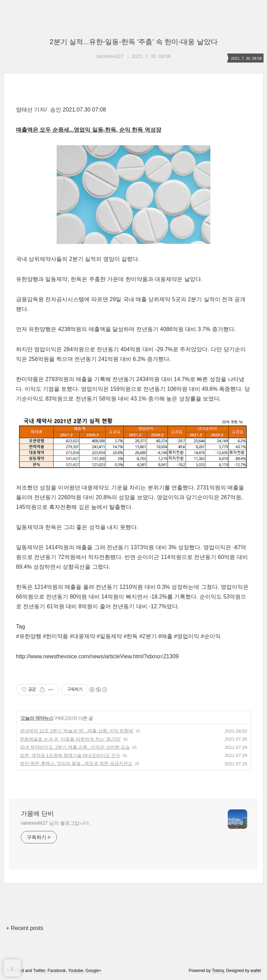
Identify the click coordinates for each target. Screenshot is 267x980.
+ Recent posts (25, 928)
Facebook (57, 971)
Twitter (39, 971)
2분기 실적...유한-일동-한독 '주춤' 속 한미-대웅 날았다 (133, 42)
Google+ (94, 971)
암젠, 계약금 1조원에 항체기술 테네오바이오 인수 (70, 755)
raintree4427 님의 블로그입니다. (56, 823)
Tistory (218, 971)
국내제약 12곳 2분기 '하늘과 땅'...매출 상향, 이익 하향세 (76, 731)
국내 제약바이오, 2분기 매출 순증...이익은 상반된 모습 (75, 747)
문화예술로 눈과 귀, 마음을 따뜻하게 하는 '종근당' (70, 739)
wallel (256, 971)
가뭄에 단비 (37, 814)
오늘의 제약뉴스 (37, 718)
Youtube (76, 971)
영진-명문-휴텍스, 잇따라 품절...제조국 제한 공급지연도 (76, 763)
